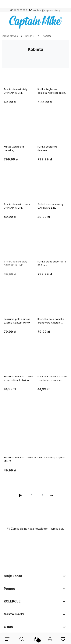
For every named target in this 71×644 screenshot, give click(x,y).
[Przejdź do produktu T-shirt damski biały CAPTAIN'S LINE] (19, 74)
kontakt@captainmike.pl (47, 10)
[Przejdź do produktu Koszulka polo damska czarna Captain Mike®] (19, 304)
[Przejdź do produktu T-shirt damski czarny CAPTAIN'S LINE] (19, 189)
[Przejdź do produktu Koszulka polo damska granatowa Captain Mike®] (52, 304)
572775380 (20, 10)
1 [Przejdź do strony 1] (32, 495)
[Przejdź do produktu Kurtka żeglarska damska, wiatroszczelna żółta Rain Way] (52, 74)
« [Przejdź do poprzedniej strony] (21, 495)
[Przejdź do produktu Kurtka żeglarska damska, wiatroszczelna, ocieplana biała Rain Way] (52, 132)
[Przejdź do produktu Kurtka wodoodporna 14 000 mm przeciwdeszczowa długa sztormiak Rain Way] (52, 247)
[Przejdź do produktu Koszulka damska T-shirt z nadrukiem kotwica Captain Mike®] (19, 362)
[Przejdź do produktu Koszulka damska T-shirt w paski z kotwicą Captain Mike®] (35, 431)
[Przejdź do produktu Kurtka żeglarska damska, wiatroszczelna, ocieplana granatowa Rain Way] (19, 132)
